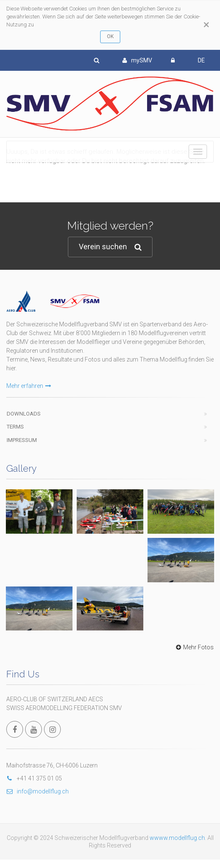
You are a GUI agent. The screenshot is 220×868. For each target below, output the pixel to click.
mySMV (137, 60)
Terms (15, 427)
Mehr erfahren (29, 386)
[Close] (206, 25)
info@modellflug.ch (38, 791)
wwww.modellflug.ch (177, 838)
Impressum (22, 440)
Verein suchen (110, 247)
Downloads (24, 414)
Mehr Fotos (194, 647)
